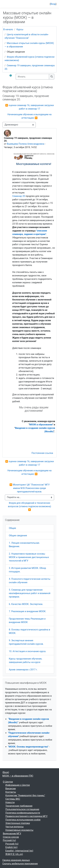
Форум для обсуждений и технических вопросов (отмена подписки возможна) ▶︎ (30, 506)
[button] (11, 77)
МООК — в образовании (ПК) (18, 776)
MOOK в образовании (41, 425)
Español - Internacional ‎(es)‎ (19, 851)
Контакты (11, 792)
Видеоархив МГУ (12, 834)
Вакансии (11, 789)
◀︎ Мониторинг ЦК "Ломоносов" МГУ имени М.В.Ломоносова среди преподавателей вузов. (30, 488)
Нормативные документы (19, 830)
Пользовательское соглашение (22, 809)
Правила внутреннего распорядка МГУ (26, 816)
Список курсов (11, 837)
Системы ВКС (13, 799)
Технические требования (19, 806)
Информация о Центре (18, 785)
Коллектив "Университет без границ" (25, 795)
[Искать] (32, 77)
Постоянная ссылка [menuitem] (42, 453)
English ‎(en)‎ (11, 847)
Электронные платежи (18, 823)
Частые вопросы (14, 827)
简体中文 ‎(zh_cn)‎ (14, 854)
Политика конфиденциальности (23, 813)
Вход (53, 4)
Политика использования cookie (23, 820)
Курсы (20, 29)
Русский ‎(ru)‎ (9, 840)
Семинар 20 (19, 196)
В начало (8, 29)
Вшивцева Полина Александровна (26, 144)
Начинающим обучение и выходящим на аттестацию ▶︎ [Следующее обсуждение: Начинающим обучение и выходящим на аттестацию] (29, 116)
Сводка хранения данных (16, 860)
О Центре (8, 782)
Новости (10, 802)
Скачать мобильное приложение (20, 864)
